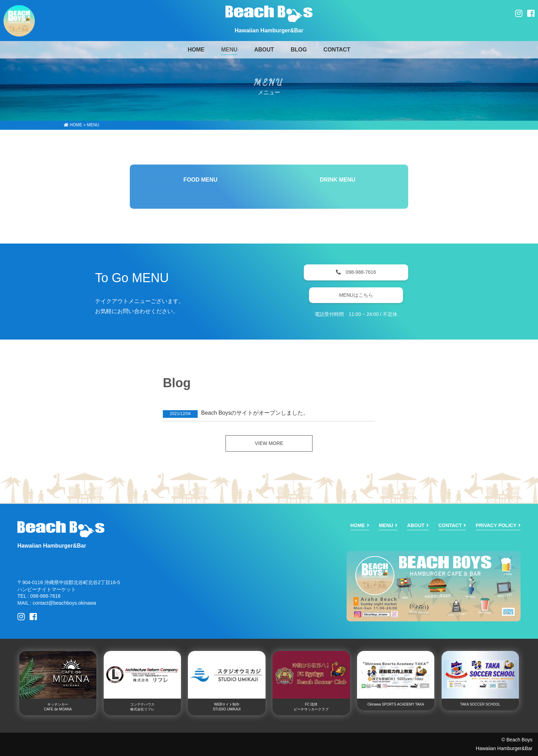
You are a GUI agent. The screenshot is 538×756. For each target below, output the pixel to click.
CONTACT (337, 50)
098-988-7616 (356, 272)
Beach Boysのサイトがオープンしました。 (255, 413)
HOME (73, 125)
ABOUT (264, 50)
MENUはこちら (356, 295)
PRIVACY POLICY (496, 525)
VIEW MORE (269, 443)
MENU (229, 50)
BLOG (299, 50)
